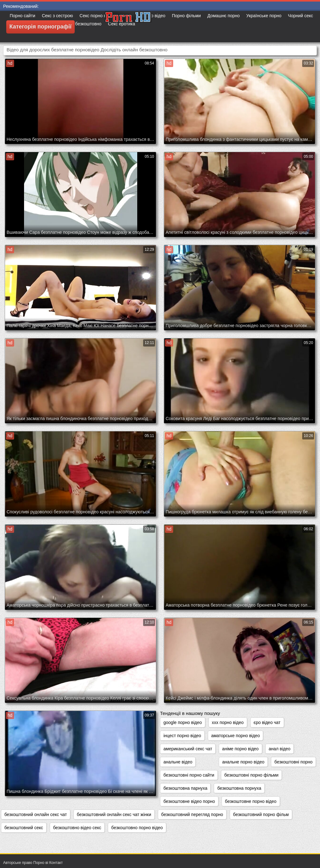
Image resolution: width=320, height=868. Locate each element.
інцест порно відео (182, 736)
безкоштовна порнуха (239, 788)
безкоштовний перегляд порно (192, 814)
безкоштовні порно (293, 762)
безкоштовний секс (24, 828)
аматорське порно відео (236, 736)
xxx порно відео (228, 722)
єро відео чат (267, 722)
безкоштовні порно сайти (189, 775)
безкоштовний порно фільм (261, 814)
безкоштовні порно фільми (251, 775)
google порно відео (183, 722)
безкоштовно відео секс (77, 828)
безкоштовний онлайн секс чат (36, 814)
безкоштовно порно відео (137, 828)
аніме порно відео (240, 749)
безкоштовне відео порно (189, 801)
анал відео (280, 749)
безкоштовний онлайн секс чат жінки (114, 814)
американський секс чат (188, 749)
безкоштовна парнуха (185, 788)
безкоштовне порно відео (251, 801)
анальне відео (178, 762)
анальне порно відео (243, 762)
